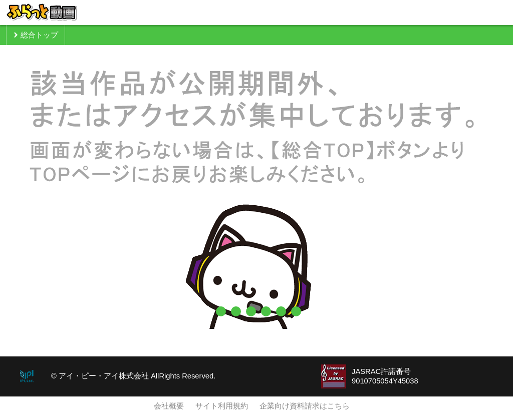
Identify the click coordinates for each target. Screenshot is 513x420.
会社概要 (169, 406)
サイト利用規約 (222, 406)
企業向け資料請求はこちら (305, 406)
